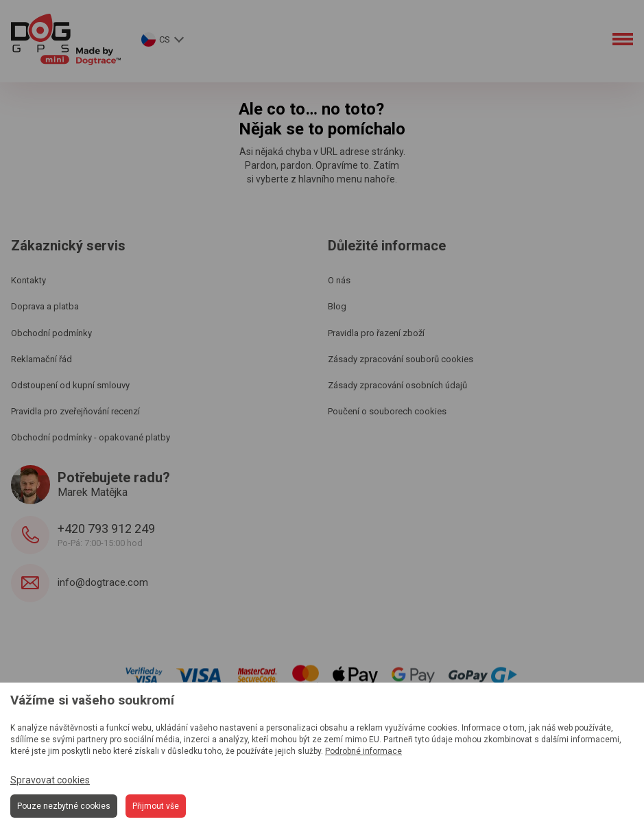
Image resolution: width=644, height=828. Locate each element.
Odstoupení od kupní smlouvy (70, 385)
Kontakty (28, 280)
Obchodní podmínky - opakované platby (91, 437)
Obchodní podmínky (51, 333)
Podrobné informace (363, 751)
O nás (339, 280)
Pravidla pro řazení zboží (376, 333)
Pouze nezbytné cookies (64, 806)
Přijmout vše (156, 806)
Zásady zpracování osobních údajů (397, 385)
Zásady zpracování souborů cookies (401, 359)
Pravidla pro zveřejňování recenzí (75, 411)
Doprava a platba (45, 306)
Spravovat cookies (50, 780)
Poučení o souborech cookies (387, 411)
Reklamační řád (41, 359)
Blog (337, 306)
